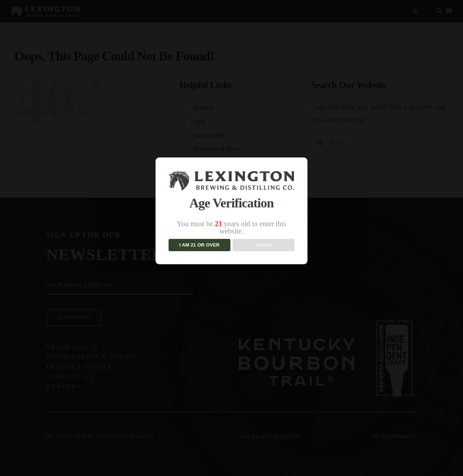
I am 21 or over (199, 245)
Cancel (264, 245)
